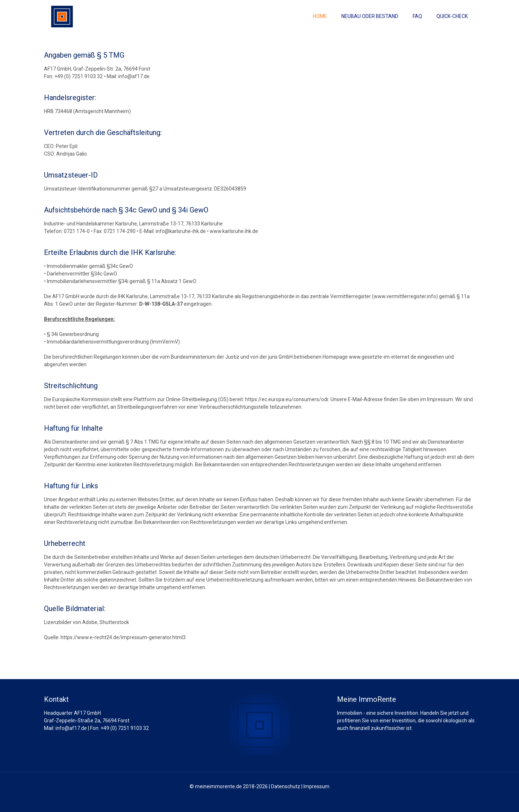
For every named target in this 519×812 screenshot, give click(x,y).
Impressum (316, 786)
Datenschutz (286, 786)
